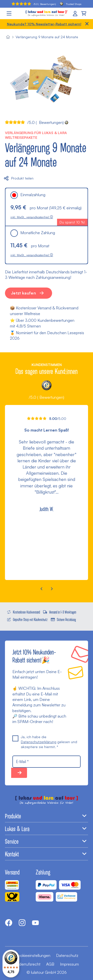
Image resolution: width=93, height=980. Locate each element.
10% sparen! (19, 773)
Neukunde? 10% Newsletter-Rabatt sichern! (44, 24)
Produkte (46, 816)
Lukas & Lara (46, 829)
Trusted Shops (71, 4)
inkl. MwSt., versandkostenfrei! (32, 217)
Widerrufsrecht (27, 964)
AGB (50, 964)
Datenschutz (67, 955)
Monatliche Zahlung (33, 233)
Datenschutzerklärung (39, 742)
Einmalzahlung (28, 195)
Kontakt (46, 854)
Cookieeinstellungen (32, 955)
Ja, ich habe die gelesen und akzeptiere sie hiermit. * (45, 742)
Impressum (69, 964)
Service (46, 841)
